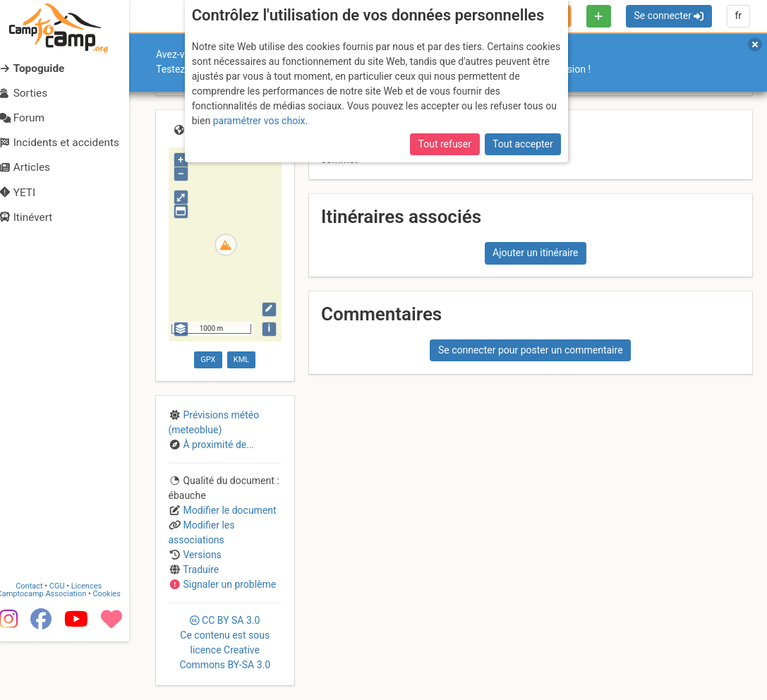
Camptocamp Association (53, 653)
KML (241, 360)
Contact (41, 645)
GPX (208, 360)
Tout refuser (445, 144)
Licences (98, 645)
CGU (69, 645)
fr (738, 16)
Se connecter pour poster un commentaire (531, 350)
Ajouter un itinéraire (535, 253)
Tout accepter (523, 144)
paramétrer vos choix (259, 121)
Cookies (118, 653)
